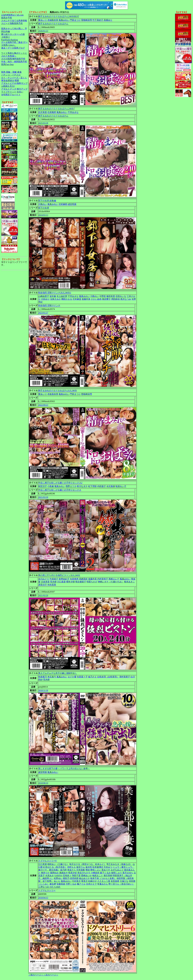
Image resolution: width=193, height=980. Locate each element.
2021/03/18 (43, 497)
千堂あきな (73, 112)
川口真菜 (61, 582)
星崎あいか (86, 876)
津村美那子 (125, 677)
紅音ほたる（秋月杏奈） (55, 867)
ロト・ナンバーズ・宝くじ (14, 78)
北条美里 (45, 582)
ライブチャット (9, 92)
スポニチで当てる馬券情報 (14, 21)
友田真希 (115, 881)
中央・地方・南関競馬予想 (14, 62)
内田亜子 (102, 486)
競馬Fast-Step (7, 64)
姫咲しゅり (117, 873)
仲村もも (72, 867)
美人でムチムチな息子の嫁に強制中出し (58, 673)
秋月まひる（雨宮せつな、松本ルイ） (88, 864)
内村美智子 (103, 579)
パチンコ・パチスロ (11, 75)
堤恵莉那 (74, 878)
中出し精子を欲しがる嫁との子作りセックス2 (60, 483)
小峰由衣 (95, 873)
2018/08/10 (43, 783)
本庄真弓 (52, 677)
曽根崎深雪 (87, 20)
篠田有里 (111, 296)
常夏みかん (103, 884)
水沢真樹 (111, 486)
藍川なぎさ (82, 486)
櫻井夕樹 (70, 582)
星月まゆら (128, 873)
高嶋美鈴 (83, 579)
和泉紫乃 (43, 677)
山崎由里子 (44, 296)
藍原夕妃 (73, 873)
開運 (17, 80)
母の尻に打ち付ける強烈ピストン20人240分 (59, 575)
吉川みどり (44, 579)
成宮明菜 (72, 204)
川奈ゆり (45, 299)
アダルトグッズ (9, 89)
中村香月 (76, 881)
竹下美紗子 (98, 20)
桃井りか (45, 873)
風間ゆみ (54, 873)
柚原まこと (98, 876)
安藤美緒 (61, 884)
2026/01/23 (43, 31)
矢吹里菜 (52, 585)
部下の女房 (44, 208)
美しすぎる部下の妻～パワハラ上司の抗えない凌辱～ (64, 769)
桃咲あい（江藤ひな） (58, 864)
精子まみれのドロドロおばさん (53, 24)
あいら (57, 881)
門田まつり (75, 20)
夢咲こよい (96, 870)
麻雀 (19, 72)
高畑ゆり (108, 20)
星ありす (106, 870)
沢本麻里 (77, 299)
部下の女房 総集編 (47, 201)
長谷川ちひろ (84, 873)
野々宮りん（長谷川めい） (121, 884)
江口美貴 (43, 864)
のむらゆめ (55, 887)
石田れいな (121, 296)
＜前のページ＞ (36, 975)
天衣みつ (108, 867)
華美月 (84, 881)
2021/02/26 (43, 595)
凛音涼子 (43, 585)
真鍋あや (64, 873)
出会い (20, 92)
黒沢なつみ (126, 299)
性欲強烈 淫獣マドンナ (49, 306)
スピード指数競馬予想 (12, 23)
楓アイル (81, 884)
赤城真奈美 (53, 20)
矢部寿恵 (74, 579)
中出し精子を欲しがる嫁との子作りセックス (60, 490)
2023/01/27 (43, 313)
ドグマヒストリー (47, 890)
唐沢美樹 (108, 876)
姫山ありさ (84, 878)
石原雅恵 (52, 112)
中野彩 (103, 296)
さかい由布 (96, 299)
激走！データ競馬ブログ (13, 48)
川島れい (43, 204)
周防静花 (116, 299)
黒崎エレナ (114, 579)
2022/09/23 (43, 405)
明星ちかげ (92, 582)
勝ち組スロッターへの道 (13, 34)
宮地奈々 (67, 876)
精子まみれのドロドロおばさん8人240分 (58, 390)
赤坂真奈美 (53, 394)
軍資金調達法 (8, 80)
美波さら (72, 870)
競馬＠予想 (7, 18)
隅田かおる (67, 299)
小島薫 (51, 486)
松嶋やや (92, 881)
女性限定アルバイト (11, 95)
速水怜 (89, 867)
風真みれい (64, 20)
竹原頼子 (54, 579)
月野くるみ (71, 884)
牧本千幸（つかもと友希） (103, 878)
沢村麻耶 (63, 204)
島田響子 (106, 299)
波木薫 (53, 296)
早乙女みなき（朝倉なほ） (119, 864)
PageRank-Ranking (10, 40)
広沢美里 (43, 112)
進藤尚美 (86, 299)
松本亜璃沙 (98, 867)
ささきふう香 (104, 881)
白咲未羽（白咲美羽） (108, 677)
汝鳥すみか (55, 299)
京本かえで (91, 884)
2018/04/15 (43, 898)
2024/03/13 (43, 215)
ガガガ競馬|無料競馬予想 (13, 59)
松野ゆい (58, 878)
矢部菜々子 (82, 677)
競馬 (3, 72)
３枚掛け (5, 37)
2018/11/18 (43, 690)
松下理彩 (92, 486)
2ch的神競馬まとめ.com (12, 15)
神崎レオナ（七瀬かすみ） (111, 582)
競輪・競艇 (11, 72)
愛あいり (43, 20)
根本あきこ (129, 582)
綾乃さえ (92, 677)
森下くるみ (105, 873)
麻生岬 (53, 884)
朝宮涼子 (43, 486)
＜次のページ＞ (51, 975)
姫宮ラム (81, 867)
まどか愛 (72, 677)
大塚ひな (124, 881)
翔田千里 (76, 876)
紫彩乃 (66, 878)
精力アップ (22, 89)
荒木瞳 (53, 582)
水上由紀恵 (62, 296)
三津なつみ (44, 887)
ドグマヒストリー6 (47, 861)
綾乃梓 (64, 870)
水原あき (50, 876)
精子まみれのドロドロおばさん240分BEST (59, 16)
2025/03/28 (43, 123)
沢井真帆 (81, 870)
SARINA (58, 876)
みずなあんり (117, 870)
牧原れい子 (121, 486)
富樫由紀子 (64, 579)
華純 (88, 870)
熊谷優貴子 (81, 582)
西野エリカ (71, 486)
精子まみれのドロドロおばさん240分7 (57, 109)
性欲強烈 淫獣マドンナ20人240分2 (55, 293)
